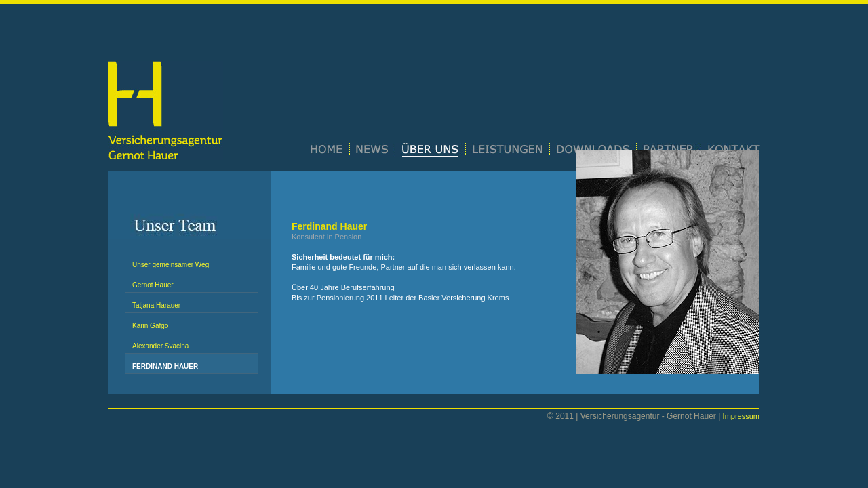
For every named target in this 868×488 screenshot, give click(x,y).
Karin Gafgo (150, 326)
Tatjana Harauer (156, 305)
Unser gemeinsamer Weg (171, 265)
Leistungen (508, 150)
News (373, 150)
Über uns (431, 150)
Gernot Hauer (153, 285)
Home (330, 150)
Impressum (741, 416)
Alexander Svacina (160, 346)
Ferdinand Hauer (165, 366)
